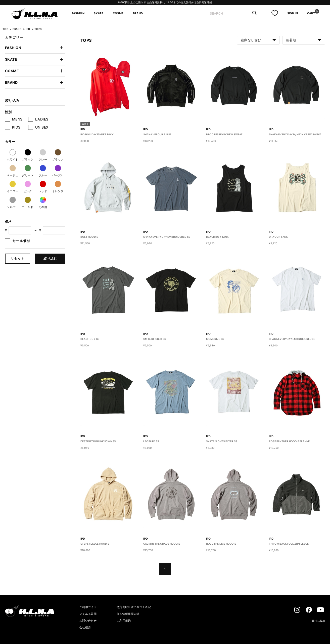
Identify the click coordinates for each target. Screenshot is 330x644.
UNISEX (42, 127)
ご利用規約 (124, 621)
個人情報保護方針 (128, 614)
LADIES (42, 119)
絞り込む (50, 258)
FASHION (78, 13)
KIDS (16, 127)
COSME (118, 13)
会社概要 (85, 627)
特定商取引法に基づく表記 (134, 607)
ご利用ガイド (88, 607)
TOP (5, 29)
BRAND (138, 13)
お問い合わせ (88, 621)
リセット (18, 258)
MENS (17, 119)
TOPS (38, 29)
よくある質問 (88, 614)
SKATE (99, 13)
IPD (28, 29)
